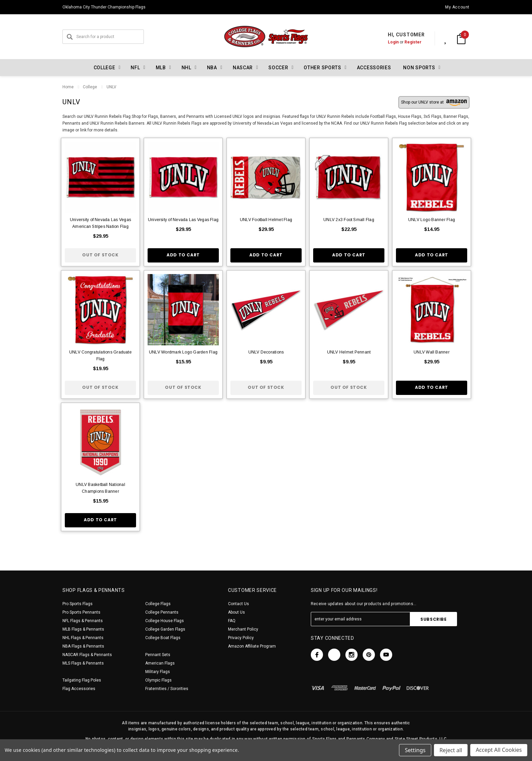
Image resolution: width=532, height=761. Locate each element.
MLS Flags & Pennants (83, 663)
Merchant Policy (243, 629)
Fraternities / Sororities (167, 689)
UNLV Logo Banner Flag (432, 220)
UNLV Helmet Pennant (349, 352)
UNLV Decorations (266, 352)
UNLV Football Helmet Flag (266, 220)
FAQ (232, 621)
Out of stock (100, 255)
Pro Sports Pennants (81, 612)
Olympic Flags (158, 680)
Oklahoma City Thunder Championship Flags (104, 7)
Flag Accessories (79, 689)
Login (386, 42)
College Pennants (162, 612)
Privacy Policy (241, 638)
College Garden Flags (165, 629)
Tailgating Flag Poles (82, 680)
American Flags (160, 663)
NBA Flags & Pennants (83, 646)
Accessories (374, 68)
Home (68, 87)
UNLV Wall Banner (432, 352)
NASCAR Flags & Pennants (87, 655)
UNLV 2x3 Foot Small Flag (349, 220)
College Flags (158, 604)
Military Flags (158, 672)
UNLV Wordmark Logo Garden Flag (183, 352)
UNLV (111, 87)
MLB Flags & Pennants (83, 629)
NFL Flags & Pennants (83, 621)
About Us (236, 612)
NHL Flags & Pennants (83, 638)
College (90, 87)
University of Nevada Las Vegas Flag (183, 220)
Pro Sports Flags (78, 604)
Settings (415, 750)
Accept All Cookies (499, 750)
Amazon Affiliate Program (252, 646)
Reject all (451, 750)
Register (406, 42)
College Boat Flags (163, 638)
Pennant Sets (158, 655)
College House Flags (165, 621)
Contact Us (239, 604)
